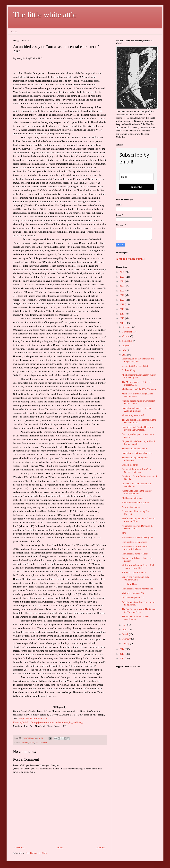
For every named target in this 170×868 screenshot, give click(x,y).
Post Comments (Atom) (37, 853)
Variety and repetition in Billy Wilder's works (135, 578)
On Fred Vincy (129, 370)
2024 (122, 281)
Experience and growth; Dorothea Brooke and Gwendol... (137, 428)
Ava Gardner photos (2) (133, 598)
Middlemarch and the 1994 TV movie (139, 389)
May (125, 625)
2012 (122, 659)
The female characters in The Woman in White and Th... (139, 611)
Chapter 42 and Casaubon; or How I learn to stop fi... (138, 443)
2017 (122, 314)
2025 (122, 277)
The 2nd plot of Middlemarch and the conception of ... (139, 421)
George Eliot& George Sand (135, 366)
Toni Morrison (41, 743)
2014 (122, 649)
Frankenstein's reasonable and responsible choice (135, 548)
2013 (122, 654)
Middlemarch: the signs (133, 498)
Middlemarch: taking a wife (135, 449)
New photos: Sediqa (131, 507)
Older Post (101, 848)
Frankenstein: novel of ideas (135, 554)
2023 (122, 286)
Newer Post (19, 848)
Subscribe (136, 187)
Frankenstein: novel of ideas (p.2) (137, 538)
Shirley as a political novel (134, 573)
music (32, 743)
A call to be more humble (130, 259)
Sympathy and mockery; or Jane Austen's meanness (136, 409)
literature (25, 743)
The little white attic (45, 15)
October (126, 336)
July (124, 350)
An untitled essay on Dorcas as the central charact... (138, 527)
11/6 (124, 533)
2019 (122, 304)
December (127, 327)
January (126, 643)
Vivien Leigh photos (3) (133, 593)
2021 (122, 295)
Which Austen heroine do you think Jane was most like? (138, 567)
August (126, 346)
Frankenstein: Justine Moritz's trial (138, 589)
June (125, 355)
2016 (122, 318)
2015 (122, 323)
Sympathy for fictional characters (137, 453)
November (127, 332)
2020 (122, 300)
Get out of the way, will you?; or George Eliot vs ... (137, 471)
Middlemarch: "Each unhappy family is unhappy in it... (139, 376)
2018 (122, 309)
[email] (136, 177)
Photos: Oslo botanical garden (136, 503)
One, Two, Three (129, 584)
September (127, 341)
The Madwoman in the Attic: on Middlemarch (136, 383)
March (126, 634)
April (125, 630)
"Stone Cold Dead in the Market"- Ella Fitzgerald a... (137, 492)
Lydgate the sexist (130, 465)
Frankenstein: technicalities (134, 542)
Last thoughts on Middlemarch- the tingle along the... (138, 360)
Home (14, 31)
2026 (122, 272)
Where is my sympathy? (133, 415)
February (127, 639)
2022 (122, 291)
